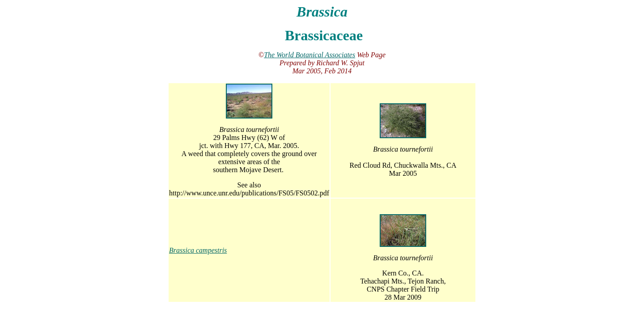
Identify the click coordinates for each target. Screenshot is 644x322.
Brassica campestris (198, 250)
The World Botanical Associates (309, 55)
